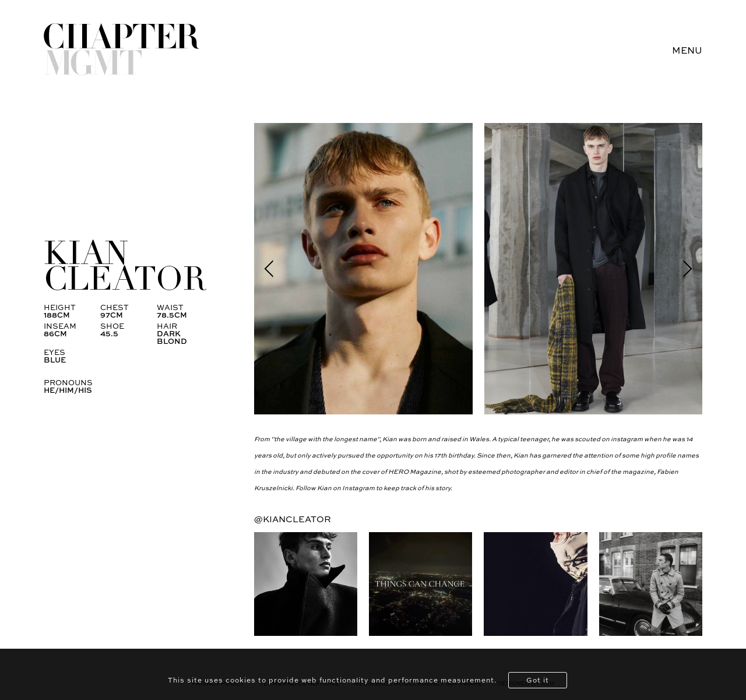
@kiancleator (293, 519)
